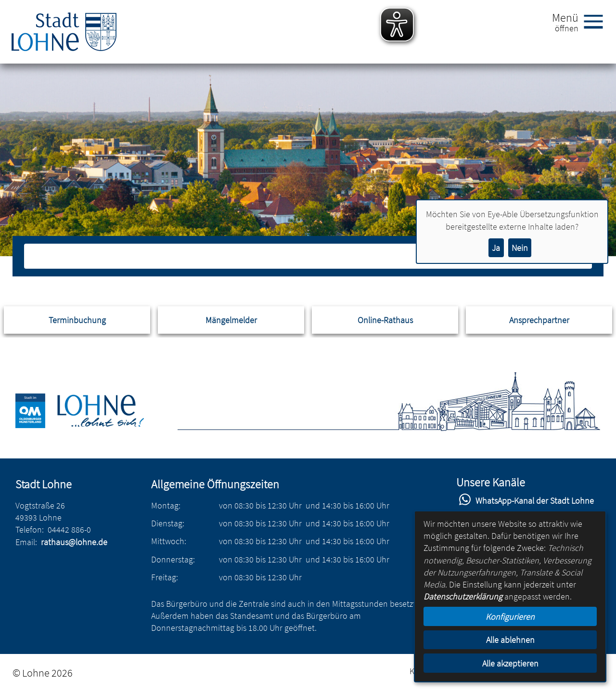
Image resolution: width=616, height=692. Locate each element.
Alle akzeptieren (510, 663)
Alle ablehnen (510, 640)
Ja (496, 248)
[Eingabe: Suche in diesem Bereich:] (298, 256)
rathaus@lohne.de (74, 542)
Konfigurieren (510, 617)
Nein (520, 248)
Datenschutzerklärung (463, 596)
